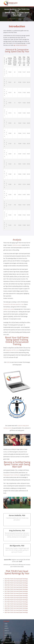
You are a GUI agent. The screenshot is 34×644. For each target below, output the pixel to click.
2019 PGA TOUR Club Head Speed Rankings (16, 587)
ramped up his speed (9, 309)
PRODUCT (7, 631)
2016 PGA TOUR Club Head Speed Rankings (16, 593)
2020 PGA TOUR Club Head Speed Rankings (16, 585)
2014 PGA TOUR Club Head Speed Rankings (16, 598)
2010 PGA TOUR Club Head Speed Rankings (16, 606)
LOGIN (6, 626)
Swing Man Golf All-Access (12, 350)
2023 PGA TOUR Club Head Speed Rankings (16, 579)
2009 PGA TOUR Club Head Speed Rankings (16, 608)
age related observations (20, 45)
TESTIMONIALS (8, 638)
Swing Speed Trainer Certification (12, 475)
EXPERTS (7, 628)
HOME (6, 624)
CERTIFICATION (8, 633)
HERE (8, 362)
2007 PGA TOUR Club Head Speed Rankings (16, 612)
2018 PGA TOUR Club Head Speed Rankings (16, 589)
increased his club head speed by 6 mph (14, 304)
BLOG (6, 635)
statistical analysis (17, 245)
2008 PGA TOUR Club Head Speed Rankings (16, 610)
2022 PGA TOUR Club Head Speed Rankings (16, 581)
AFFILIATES (7, 640)
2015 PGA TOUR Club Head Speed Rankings (16, 596)
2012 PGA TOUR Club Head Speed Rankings (16, 602)
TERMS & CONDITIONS (10, 642)
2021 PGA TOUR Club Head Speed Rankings (16, 583)
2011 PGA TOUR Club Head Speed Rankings (16, 604)
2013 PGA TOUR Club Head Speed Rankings (16, 600)
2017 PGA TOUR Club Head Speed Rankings (16, 591)
